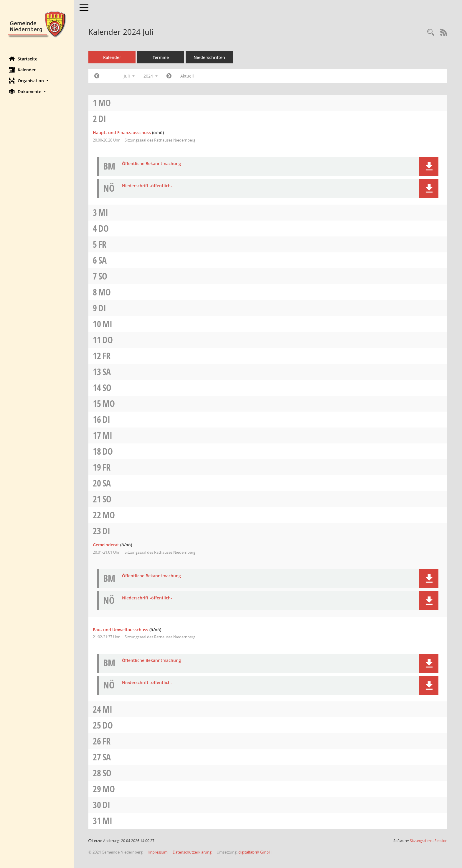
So (103, 276)
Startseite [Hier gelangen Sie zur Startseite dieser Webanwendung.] (23, 59)
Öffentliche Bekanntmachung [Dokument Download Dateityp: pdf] (151, 164)
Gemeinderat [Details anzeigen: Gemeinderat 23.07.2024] (106, 545)
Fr (102, 244)
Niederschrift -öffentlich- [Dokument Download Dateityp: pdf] (147, 186)
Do (104, 228)
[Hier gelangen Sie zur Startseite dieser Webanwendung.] (37, 24)
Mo (105, 103)
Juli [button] (129, 76)
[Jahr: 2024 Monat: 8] (169, 76)
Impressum (158, 852)
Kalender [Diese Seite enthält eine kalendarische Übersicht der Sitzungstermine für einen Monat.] (22, 70)
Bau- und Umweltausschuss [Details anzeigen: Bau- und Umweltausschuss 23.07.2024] (121, 630)
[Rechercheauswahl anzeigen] (431, 33)
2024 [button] (151, 76)
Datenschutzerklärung (192, 852)
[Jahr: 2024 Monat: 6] (97, 76)
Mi (103, 212)
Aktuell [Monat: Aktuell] (187, 76)
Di (102, 119)
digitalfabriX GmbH (255, 852)
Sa (103, 260)
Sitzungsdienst (429, 841)
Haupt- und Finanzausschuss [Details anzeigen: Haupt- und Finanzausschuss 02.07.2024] (122, 133)
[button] (37, 81)
